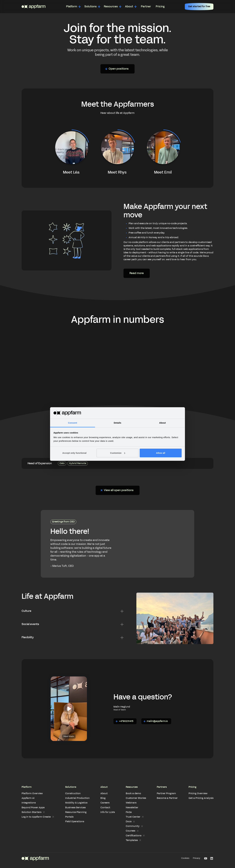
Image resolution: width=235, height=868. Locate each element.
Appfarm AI (28, 798)
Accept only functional (74, 453)
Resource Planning (76, 812)
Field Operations (75, 822)
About (104, 793)
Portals (69, 817)
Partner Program (166, 793)
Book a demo (133, 793)
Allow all (161, 453)
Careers (105, 803)
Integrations (29, 803)
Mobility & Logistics (76, 803)
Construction (73, 793)
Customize (118, 453)
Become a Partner (167, 798)
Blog (103, 798)
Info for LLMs (108, 812)
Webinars (131, 803)
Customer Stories (136, 798)
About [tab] (162, 423)
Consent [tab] (73, 423)
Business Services (75, 808)
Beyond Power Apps (33, 808)
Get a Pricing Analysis (201, 798)
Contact (105, 808)
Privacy (197, 858)
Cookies (185, 858)
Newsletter (132, 808)
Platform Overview (32, 793)
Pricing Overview (198, 793)
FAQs (129, 812)
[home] (33, 7)
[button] (73, 7)
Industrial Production (77, 798)
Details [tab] (117, 423)
